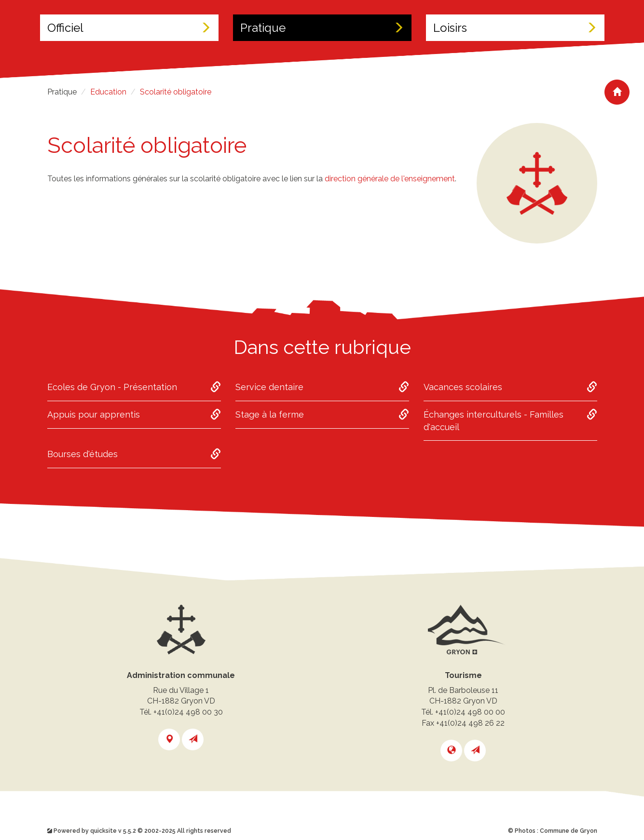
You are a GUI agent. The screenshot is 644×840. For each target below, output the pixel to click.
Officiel (129, 28)
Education (108, 92)
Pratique (322, 28)
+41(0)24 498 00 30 (188, 712)
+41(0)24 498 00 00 (470, 712)
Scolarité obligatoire (176, 92)
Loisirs (515, 28)
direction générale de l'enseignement (390, 179)
